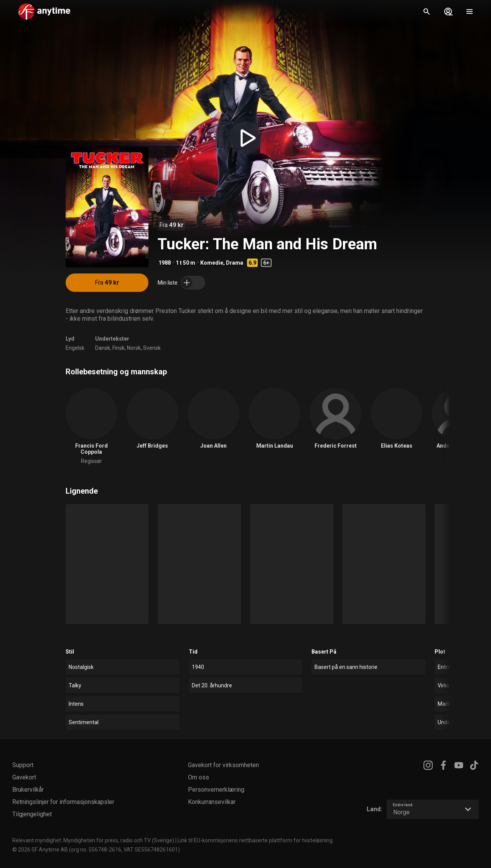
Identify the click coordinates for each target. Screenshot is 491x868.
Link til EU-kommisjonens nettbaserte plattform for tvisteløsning (255, 840)
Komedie (212, 263)
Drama (235, 263)
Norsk (134, 348)
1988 (165, 263)
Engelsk (75, 348)
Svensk (152, 348)
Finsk (119, 348)
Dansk (103, 348)
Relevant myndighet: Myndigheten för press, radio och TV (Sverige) (93, 840)
